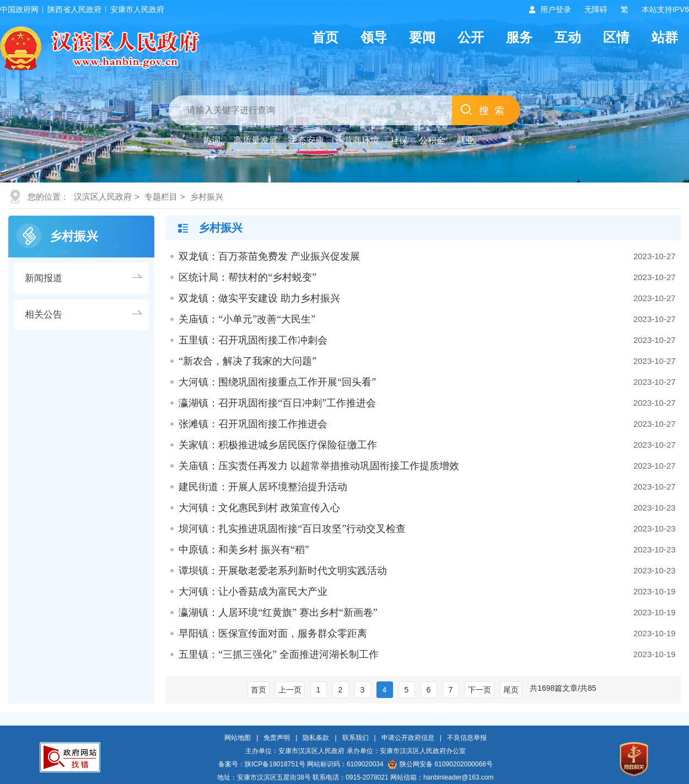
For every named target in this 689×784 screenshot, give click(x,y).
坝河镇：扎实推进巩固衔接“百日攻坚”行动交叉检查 (292, 529)
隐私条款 (316, 738)
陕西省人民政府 (74, 9)
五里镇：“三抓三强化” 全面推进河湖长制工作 (278, 654)
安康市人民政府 (137, 9)
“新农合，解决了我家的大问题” (247, 361)
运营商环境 (357, 140)
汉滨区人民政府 (103, 197)
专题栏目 (161, 197)
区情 (616, 37)
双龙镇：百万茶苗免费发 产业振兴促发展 (269, 256)
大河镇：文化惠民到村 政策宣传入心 (259, 508)
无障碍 (596, 9)
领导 (374, 37)
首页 (325, 37)
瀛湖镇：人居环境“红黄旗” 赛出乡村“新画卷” (278, 613)
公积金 (432, 140)
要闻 (422, 37)
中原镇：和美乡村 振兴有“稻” (244, 550)
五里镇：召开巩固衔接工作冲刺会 (253, 340)
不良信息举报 (467, 738)
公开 (471, 37)
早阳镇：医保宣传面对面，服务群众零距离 (273, 633)
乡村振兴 (207, 197)
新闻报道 (44, 278)
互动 (568, 37)
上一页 (290, 690)
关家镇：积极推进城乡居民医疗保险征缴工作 (278, 445)
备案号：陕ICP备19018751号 (262, 764)
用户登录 (556, 9)
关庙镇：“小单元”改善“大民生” (247, 319)
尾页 (511, 690)
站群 (665, 37)
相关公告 (44, 315)
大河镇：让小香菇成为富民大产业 (253, 592)
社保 (399, 140)
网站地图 (238, 738)
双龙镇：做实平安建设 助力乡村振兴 (259, 298)
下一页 (480, 690)
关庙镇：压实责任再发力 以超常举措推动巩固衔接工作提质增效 (319, 466)
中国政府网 (19, 9)
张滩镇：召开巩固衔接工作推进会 (253, 424)
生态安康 (306, 140)
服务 (519, 37)
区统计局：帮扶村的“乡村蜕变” (247, 277)
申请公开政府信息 (408, 738)
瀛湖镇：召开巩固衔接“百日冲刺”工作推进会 (277, 403)
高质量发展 (256, 140)
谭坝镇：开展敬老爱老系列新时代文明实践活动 (283, 571)
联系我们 (356, 738)
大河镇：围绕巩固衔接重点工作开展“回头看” (277, 382)
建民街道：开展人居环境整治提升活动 (263, 487)
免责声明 (277, 738)
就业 (465, 140)
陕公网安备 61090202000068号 (440, 764)
